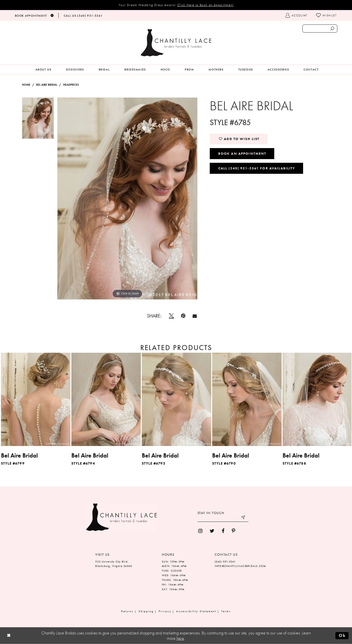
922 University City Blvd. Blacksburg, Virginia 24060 (114, 564)
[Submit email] (243, 518)
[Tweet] (171, 316)
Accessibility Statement (196, 611)
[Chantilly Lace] (176, 43)
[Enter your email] (223, 518)
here (180, 638)
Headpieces (71, 85)
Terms (226, 611)
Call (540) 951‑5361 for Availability (257, 168)
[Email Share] (195, 316)
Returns (127, 611)
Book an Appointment (242, 153)
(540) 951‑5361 (225, 562)
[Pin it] (183, 316)
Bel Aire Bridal (47, 85)
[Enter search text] (320, 29)
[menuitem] (44, 70)
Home (26, 85)
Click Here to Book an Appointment (205, 5)
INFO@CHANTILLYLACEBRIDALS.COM (240, 566)
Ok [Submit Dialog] (342, 635)
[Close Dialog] (9, 636)
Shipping (146, 611)
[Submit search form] (332, 29)
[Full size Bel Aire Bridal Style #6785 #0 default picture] (127, 199)
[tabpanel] (38, 120)
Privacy (165, 611)
